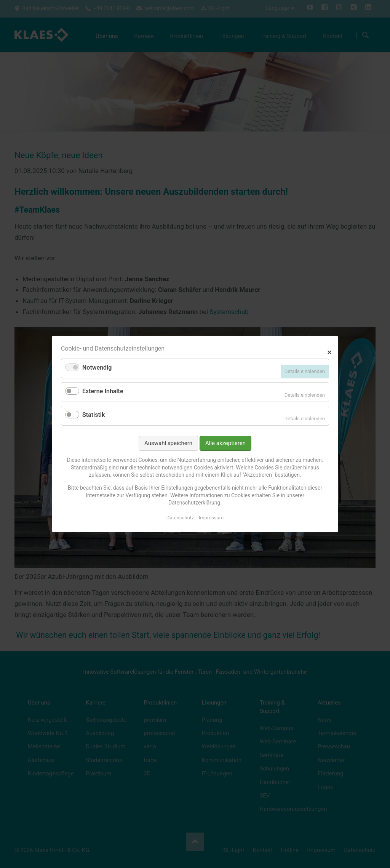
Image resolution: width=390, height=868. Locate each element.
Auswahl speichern (168, 443)
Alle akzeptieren (225, 443)
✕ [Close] (329, 352)
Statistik (94, 415)
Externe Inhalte (103, 391)
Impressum (211, 518)
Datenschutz (180, 518)
